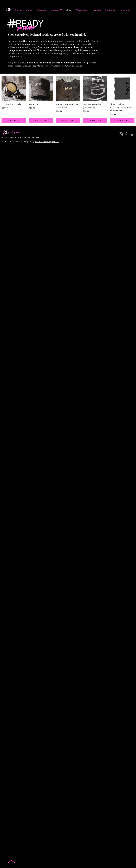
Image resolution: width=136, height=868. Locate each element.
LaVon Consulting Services (47, 142)
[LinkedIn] (131, 134)
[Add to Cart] (14, 121)
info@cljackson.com (12, 137)
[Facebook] (126, 134)
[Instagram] (121, 134)
